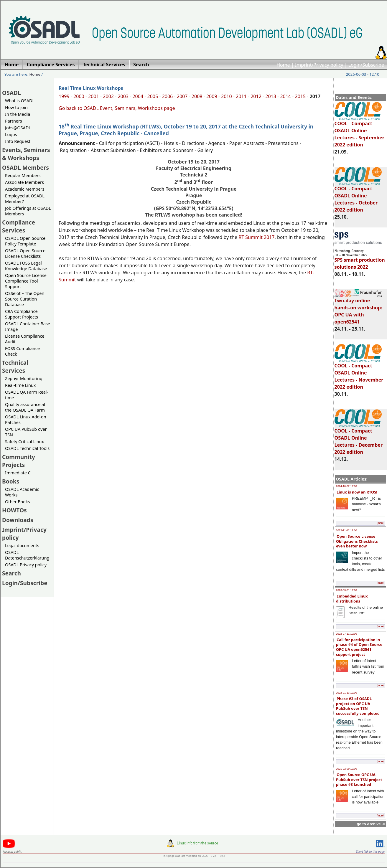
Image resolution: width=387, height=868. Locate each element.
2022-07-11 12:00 (346, 634)
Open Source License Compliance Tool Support (26, 281)
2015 (300, 96)
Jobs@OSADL (18, 128)
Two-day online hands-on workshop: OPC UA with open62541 (358, 308)
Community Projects (19, 461)
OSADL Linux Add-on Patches (26, 420)
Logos (11, 135)
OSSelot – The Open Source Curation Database (25, 299)
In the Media (18, 114)
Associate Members (24, 182)
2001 (94, 96)
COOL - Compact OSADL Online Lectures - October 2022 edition (358, 197)
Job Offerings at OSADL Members (28, 211)
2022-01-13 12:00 (346, 693)
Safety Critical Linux (24, 442)
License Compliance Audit (25, 339)
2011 (241, 96)
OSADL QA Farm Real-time (27, 395)
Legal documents (22, 546)
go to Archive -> (371, 824)
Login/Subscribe (366, 65)
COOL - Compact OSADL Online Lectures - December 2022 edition (359, 439)
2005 (153, 96)
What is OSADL (20, 101)
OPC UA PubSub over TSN (26, 432)
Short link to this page (370, 852)
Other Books (17, 502)
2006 (168, 96)
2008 (197, 96)
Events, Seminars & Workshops (26, 154)
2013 (271, 96)
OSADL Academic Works (22, 492)
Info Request (18, 141)
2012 (256, 96)
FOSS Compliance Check (22, 351)
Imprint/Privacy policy (319, 65)
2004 (138, 96)
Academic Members (25, 189)
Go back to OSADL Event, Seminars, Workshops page (117, 108)
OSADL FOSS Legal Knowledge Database (26, 266)
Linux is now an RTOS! (357, 492)
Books (11, 481)
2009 (212, 96)
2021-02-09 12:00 (346, 769)
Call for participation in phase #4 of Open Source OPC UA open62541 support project (359, 647)
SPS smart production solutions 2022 (360, 261)
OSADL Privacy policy (26, 565)
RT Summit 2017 (256, 237)
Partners (14, 121)
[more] (381, 523)
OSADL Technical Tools (27, 448)
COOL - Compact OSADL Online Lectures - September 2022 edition (359, 131)
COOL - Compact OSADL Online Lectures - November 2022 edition (359, 374)
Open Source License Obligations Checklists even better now (357, 541)
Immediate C (18, 473)
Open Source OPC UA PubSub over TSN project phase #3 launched (359, 779)
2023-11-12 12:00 (346, 530)
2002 (108, 96)
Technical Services (15, 367)
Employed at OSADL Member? (25, 199)
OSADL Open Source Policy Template (25, 241)
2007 (182, 96)
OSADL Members (25, 168)
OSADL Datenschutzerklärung (27, 555)
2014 (285, 96)
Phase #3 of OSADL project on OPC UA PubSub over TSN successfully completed (358, 706)
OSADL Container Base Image (28, 326)
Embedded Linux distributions (352, 599)
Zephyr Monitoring (24, 378)
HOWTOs (14, 510)
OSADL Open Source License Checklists (25, 253)
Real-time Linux (20, 385)
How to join (16, 107)
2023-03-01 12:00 (346, 590)
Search (11, 573)
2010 (227, 96)
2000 (79, 96)
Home (283, 65)
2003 (123, 96)
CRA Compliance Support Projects (22, 314)
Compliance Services (19, 226)
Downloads (18, 520)
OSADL (11, 93)
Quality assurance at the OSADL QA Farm (25, 407)
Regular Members (23, 175)
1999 (64, 96)
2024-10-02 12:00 (346, 486)
